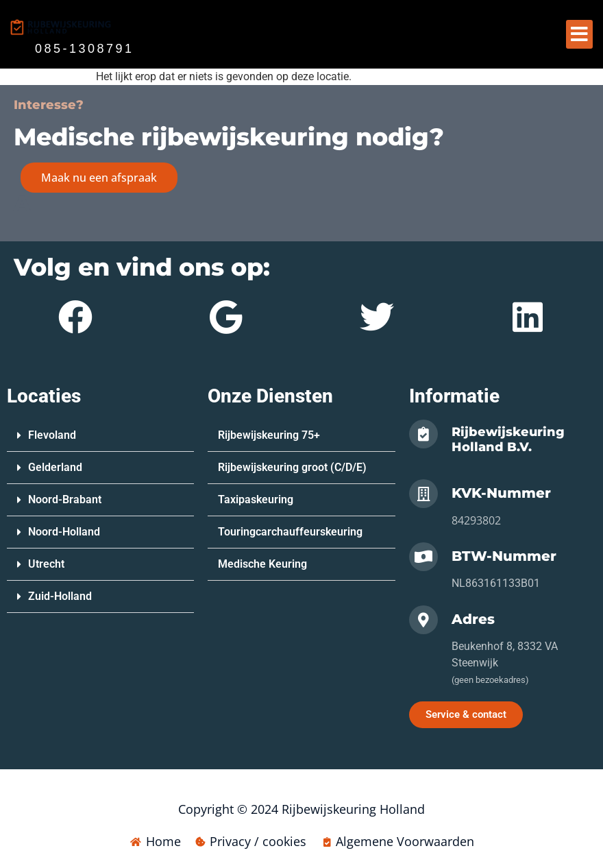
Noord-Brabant (65, 499)
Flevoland (52, 435)
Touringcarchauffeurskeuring (290, 532)
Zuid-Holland (60, 596)
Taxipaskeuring (256, 499)
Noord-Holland (64, 532)
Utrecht (46, 564)
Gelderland (55, 467)
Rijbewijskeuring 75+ (269, 435)
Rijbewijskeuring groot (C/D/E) (292, 467)
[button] (579, 34)
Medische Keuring (262, 564)
